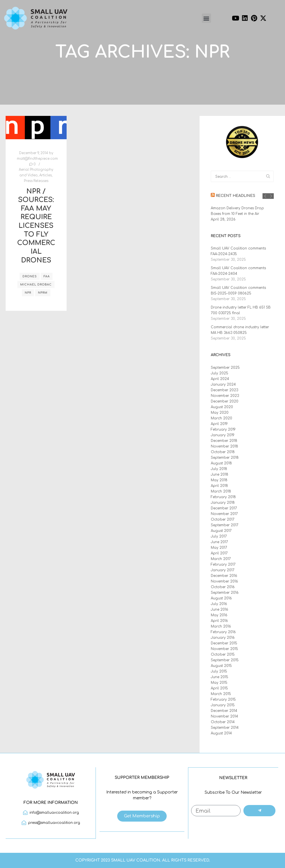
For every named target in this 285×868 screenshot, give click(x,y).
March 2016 (221, 626)
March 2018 (221, 491)
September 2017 (225, 525)
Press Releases (36, 181)
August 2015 (221, 666)
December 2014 (224, 711)
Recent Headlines (236, 196)
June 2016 (220, 610)
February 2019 (223, 429)
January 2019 (223, 435)
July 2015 (219, 671)
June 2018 (220, 475)
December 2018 (224, 441)
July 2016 (219, 604)
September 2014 (225, 728)
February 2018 (223, 497)
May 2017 (219, 548)
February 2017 (223, 565)
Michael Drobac (36, 285)
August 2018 (221, 463)
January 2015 (223, 705)
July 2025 (220, 373)
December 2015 (224, 643)
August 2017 (221, 531)
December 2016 (224, 576)
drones (30, 276)
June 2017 (219, 542)
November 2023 (225, 396)
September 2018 (225, 458)
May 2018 (219, 480)
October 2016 (223, 587)
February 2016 (223, 632)
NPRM (43, 293)
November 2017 (224, 514)
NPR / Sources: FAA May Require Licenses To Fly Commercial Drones (36, 226)
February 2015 (223, 700)
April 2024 (220, 379)
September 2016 (225, 593)
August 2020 (222, 407)
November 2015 (224, 649)
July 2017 (219, 536)
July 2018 (219, 469)
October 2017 (223, 520)
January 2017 (223, 570)
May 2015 (219, 683)
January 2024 (223, 384)
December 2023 (224, 390)
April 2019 (219, 424)
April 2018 (219, 486)
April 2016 (219, 621)
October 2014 (223, 722)
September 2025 (225, 368)
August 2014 (221, 733)
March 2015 (221, 694)
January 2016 (223, 638)
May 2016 (219, 615)
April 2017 (219, 553)
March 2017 (221, 559)
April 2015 (219, 688)
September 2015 (225, 660)
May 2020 (220, 413)
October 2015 (223, 655)
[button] (206, 18)
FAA (47, 276)
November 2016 (224, 581)
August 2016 (221, 598)
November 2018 (224, 446)
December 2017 (224, 508)
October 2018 (223, 452)
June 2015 (220, 677)
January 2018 (223, 503)
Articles (46, 175)
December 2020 (225, 401)
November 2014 (224, 716)
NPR (28, 293)
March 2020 (221, 418)
